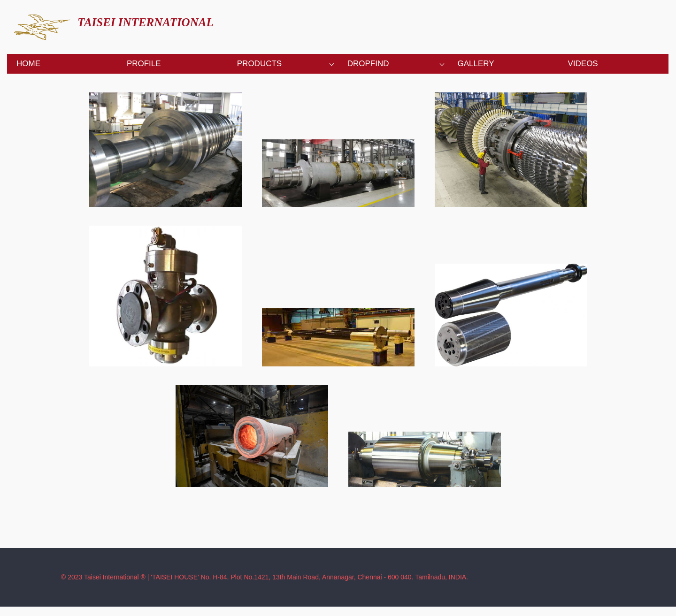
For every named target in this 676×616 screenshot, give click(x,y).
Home (28, 64)
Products (259, 64)
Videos (583, 64)
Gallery (476, 64)
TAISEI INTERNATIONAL (146, 22)
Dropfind (368, 64)
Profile (144, 64)
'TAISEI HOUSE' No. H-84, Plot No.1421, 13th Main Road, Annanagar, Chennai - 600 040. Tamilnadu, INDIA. (309, 577)
